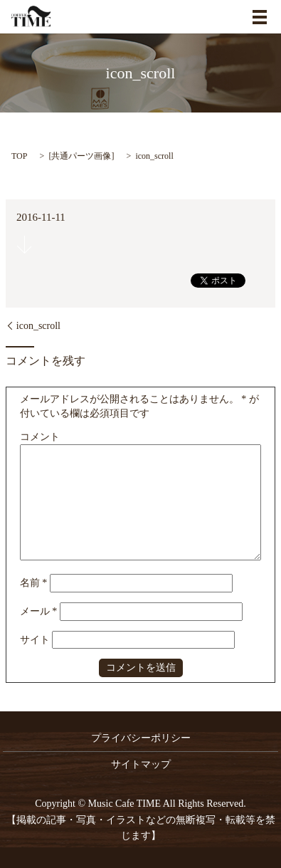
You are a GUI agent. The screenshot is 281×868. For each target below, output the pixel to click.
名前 (34, 583)
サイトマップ (141, 764)
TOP (19, 156)
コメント (40, 437)
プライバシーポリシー (141, 738)
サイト (35, 640)
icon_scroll (38, 326)
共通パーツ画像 (81, 156)
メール (39, 611)
